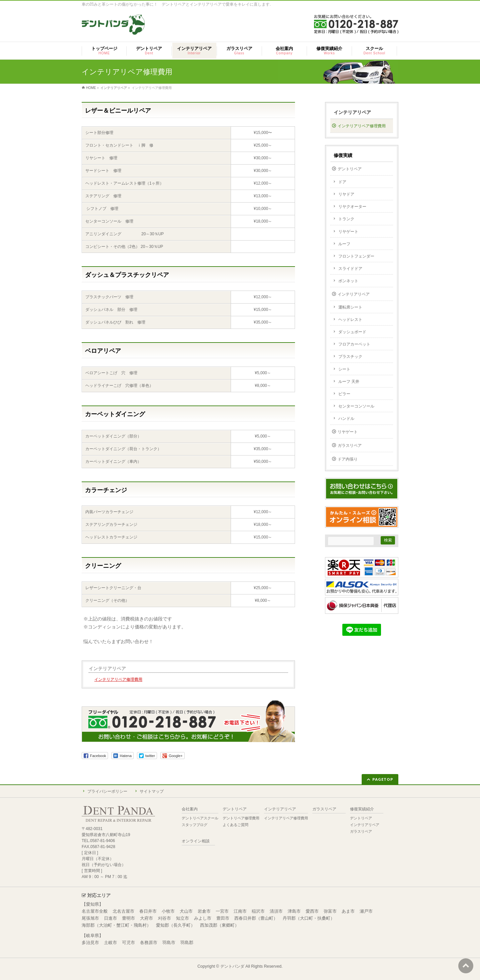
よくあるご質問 (235, 825)
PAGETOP (383, 779)
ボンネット (348, 281)
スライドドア (350, 269)
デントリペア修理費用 (241, 818)
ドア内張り (348, 459)
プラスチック (350, 357)
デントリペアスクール (200, 818)
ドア (342, 182)
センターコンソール (356, 406)
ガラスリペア (350, 446)
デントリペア (350, 169)
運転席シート (350, 307)
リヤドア (346, 194)
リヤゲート (348, 232)
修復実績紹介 (362, 809)
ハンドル (346, 419)
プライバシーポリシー (107, 791)
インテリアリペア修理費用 (118, 679)
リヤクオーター (352, 207)
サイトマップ (152, 791)
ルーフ (344, 244)
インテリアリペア (107, 668)
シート (344, 369)
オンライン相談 (196, 841)
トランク (346, 219)
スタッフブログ (194, 825)
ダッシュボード (352, 332)
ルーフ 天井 (349, 382)
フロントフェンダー (356, 256)
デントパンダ (232, 966)
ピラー (344, 394)
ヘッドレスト (350, 320)
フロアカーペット (354, 344)
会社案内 (190, 809)
